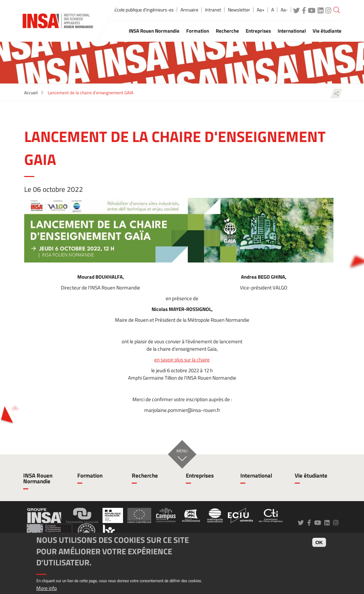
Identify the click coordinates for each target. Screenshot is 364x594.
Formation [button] (198, 31)
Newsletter (239, 10)
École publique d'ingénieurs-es (144, 10)
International (256, 476)
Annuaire (189, 10)
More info (47, 588)
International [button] (292, 31)
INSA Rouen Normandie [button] (154, 31)
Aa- (284, 10)
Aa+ (261, 10)
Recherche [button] (227, 31)
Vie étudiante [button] (327, 31)
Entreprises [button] (258, 31)
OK (319, 542)
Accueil (31, 93)
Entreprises (200, 476)
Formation (90, 476)
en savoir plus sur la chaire (182, 360)
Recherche (145, 476)
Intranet (213, 10)
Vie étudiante (311, 476)
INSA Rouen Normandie (38, 478)
